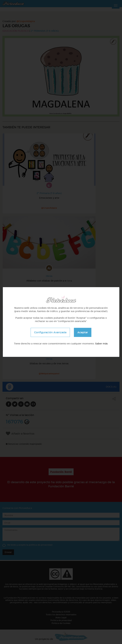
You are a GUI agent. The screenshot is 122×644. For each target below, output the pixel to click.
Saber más (101, 344)
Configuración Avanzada (50, 332)
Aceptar (83, 332)
